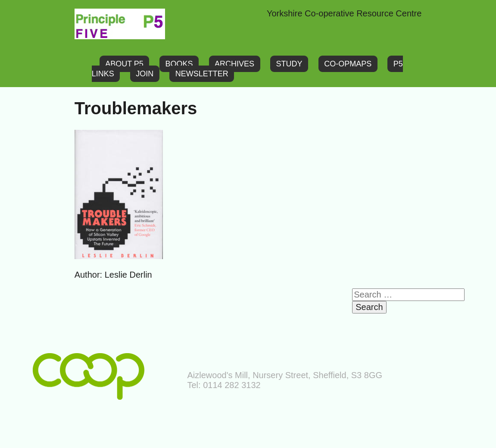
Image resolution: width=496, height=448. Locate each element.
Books (179, 64)
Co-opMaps (348, 64)
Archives (234, 64)
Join (145, 74)
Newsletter (202, 74)
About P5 (124, 64)
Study (289, 64)
